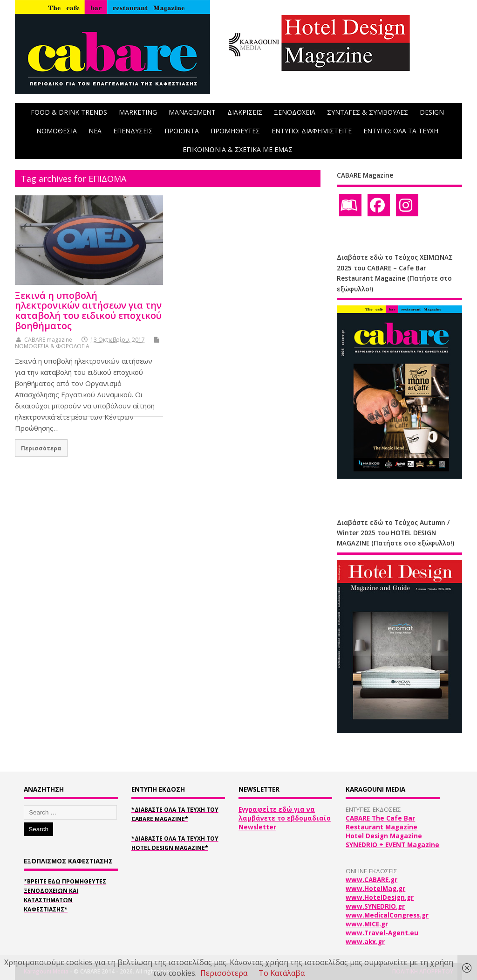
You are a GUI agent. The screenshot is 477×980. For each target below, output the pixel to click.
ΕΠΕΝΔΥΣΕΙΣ (133, 131)
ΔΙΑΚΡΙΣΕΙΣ (245, 112)
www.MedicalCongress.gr (387, 915)
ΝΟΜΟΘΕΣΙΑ (57, 131)
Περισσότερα (41, 448)
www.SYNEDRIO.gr (375, 906)
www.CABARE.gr (371, 880)
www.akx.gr (365, 942)
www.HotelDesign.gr (380, 897)
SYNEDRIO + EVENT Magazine (392, 845)
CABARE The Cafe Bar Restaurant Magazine (382, 823)
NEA (95, 131)
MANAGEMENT (192, 112)
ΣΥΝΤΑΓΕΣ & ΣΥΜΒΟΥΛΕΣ (368, 112)
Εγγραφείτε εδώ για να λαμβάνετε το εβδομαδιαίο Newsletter (285, 818)
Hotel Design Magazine (384, 836)
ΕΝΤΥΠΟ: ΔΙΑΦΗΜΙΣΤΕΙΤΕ (312, 131)
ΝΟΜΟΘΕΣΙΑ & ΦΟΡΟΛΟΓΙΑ (52, 346)
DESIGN (432, 112)
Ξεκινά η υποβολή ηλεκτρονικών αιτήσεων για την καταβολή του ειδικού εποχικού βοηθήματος (88, 311)
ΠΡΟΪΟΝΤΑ (182, 131)
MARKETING (138, 112)
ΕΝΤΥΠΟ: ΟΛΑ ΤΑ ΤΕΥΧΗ (401, 131)
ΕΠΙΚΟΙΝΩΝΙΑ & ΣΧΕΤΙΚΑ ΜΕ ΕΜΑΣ (238, 149)
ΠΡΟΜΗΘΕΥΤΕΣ (235, 131)
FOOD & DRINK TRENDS (69, 112)
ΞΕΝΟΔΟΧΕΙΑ (295, 112)
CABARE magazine (48, 340)
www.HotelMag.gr (375, 889)
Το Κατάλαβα (282, 973)
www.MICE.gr (367, 924)
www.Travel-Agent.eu (382, 933)
